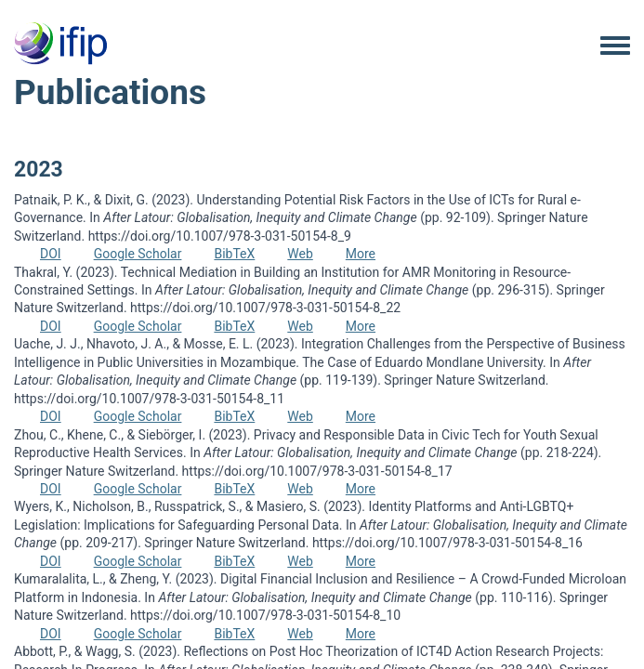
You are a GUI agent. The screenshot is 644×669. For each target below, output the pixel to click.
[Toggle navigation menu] (615, 46)
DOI (51, 254)
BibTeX (234, 254)
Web (300, 254)
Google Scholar (138, 254)
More (361, 254)
